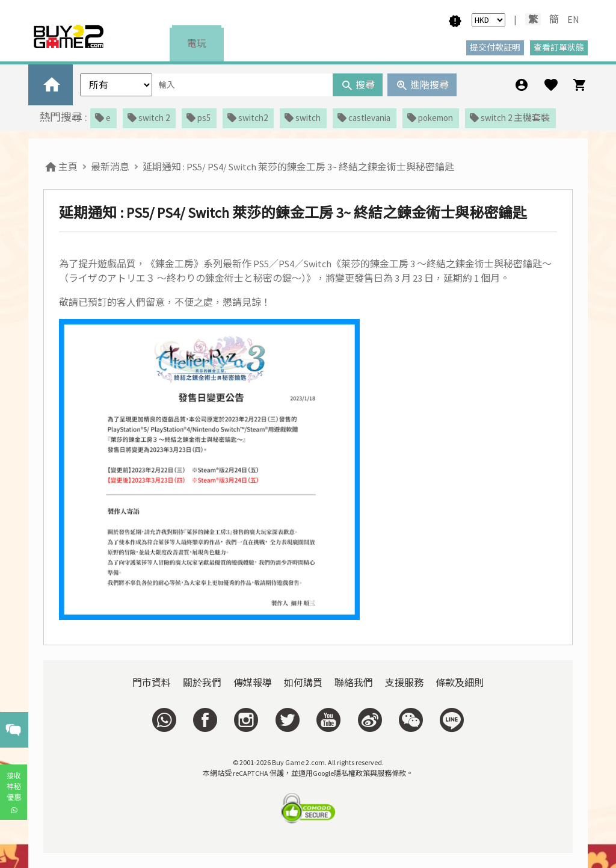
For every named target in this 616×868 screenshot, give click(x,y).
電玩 (197, 43)
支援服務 (404, 683)
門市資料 (152, 683)
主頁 (60, 167)
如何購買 (303, 683)
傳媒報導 (253, 683)
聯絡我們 (354, 683)
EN (573, 19)
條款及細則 (460, 683)
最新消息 (110, 167)
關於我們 (202, 683)
